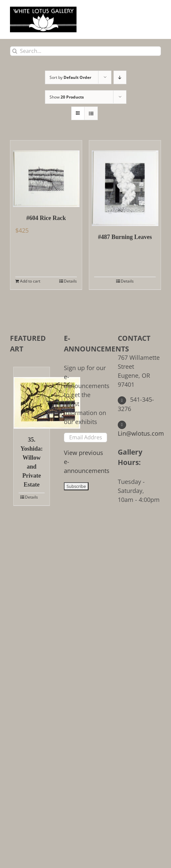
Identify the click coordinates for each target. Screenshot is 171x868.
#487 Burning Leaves (125, 237)
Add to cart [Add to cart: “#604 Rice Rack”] (30, 281)
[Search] (15, 51)
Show (67, 97)
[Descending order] (120, 77)
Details (70, 281)
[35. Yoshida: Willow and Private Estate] (32, 398)
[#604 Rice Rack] (46, 174)
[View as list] (91, 113)
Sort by (70, 77)
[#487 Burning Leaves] (125, 183)
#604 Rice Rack (46, 218)
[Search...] (85, 51)
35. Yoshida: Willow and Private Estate (31, 462)
